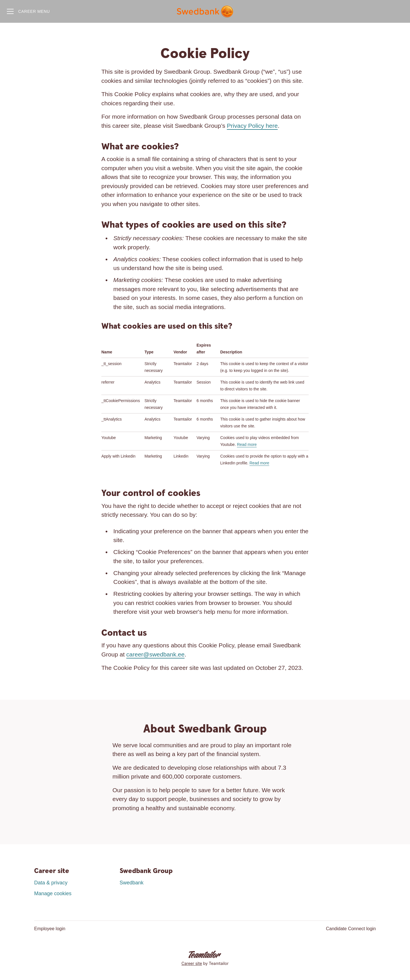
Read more (247, 444)
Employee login (50, 929)
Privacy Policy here (252, 126)
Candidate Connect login (351, 929)
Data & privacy (51, 883)
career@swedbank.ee (156, 654)
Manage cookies (53, 893)
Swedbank (132, 883)
